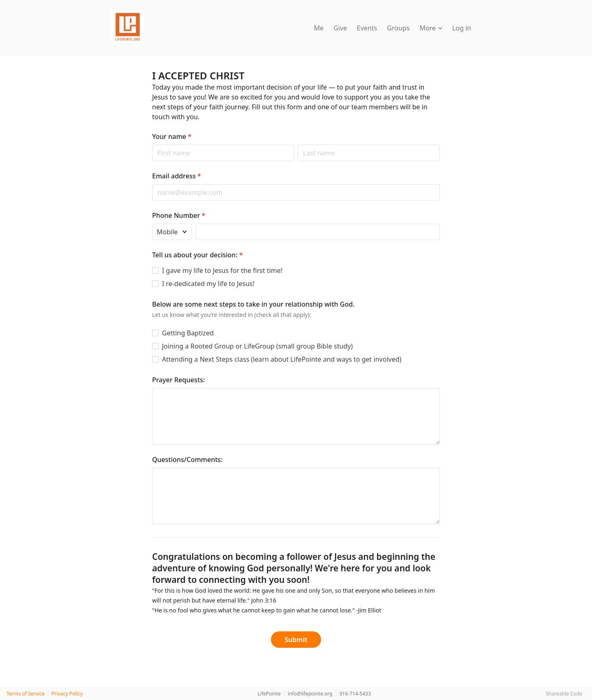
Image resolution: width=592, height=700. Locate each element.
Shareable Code (564, 694)
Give (340, 28)
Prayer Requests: (178, 380)
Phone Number (179, 215)
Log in (462, 28)
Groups (398, 28)
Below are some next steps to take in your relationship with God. (253, 304)
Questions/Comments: (187, 460)
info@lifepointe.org (310, 694)
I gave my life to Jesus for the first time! (222, 270)
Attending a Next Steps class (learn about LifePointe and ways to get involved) (282, 359)
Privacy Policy (67, 694)
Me (319, 28)
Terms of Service (25, 694)
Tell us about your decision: (198, 255)
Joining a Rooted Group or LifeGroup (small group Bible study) (257, 346)
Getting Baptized (188, 333)
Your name (172, 136)
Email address (177, 176)
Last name (297, 144)
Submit (296, 640)
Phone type (152, 223)
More (431, 28)
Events (367, 28)
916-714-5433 (355, 694)
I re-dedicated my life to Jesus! (208, 284)
